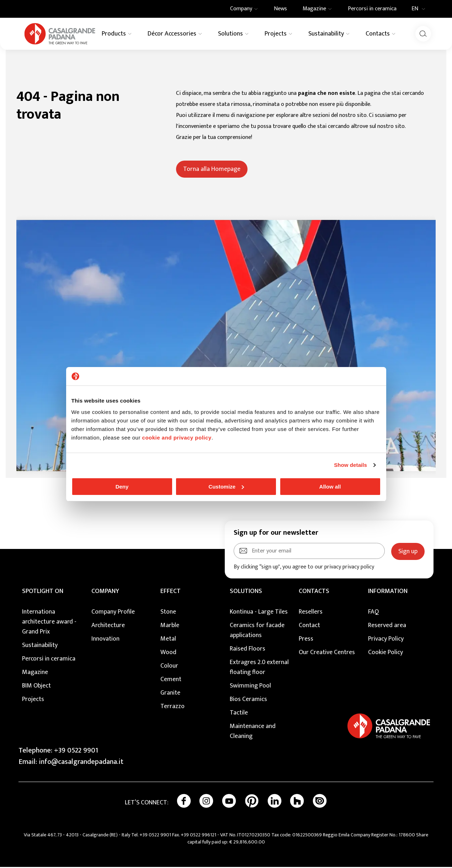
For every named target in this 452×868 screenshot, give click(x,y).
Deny (122, 487)
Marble (170, 626)
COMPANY (105, 592)
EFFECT (171, 592)
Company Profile (113, 613)
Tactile (239, 714)
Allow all (330, 487)
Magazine (35, 673)
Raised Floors (248, 650)
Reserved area (387, 626)
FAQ (373, 613)
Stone (168, 613)
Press (306, 640)
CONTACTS (314, 592)
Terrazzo (172, 707)
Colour (169, 667)
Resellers (311, 613)
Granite (170, 694)
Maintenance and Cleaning (253, 732)
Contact (309, 626)
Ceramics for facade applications (257, 631)
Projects (33, 700)
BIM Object (36, 687)
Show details (350, 465)
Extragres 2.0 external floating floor (259, 668)
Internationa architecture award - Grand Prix (49, 623)
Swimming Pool (250, 687)
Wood (168, 653)
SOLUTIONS (246, 592)
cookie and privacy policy (177, 438)
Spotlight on (43, 592)
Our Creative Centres (327, 653)
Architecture (108, 626)
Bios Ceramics (248, 700)
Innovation (105, 640)
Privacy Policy (386, 640)
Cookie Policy (385, 653)
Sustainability (40, 646)
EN (421, 9)
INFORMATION (388, 592)
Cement (171, 680)
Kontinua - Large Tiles (259, 613)
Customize (226, 487)
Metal (168, 640)
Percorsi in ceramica (49, 660)
